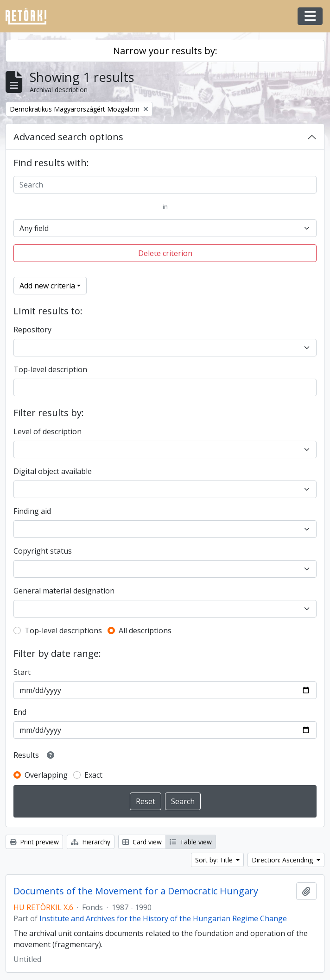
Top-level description (50, 369)
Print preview (34, 842)
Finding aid (32, 511)
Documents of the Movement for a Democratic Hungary (136, 891)
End (20, 712)
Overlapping (46, 775)
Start (22, 672)
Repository (32, 330)
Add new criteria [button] (47, 286)
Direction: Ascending (283, 860)
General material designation (64, 591)
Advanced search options (68, 137)
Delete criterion (165, 253)
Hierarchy (91, 842)
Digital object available (53, 471)
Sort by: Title (215, 860)
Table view (191, 842)
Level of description (48, 431)
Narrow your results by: (165, 51)
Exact (93, 775)
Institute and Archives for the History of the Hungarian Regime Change (163, 918)
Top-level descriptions (63, 630)
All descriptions (145, 630)
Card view (142, 842)
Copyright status (43, 551)
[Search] (165, 185)
